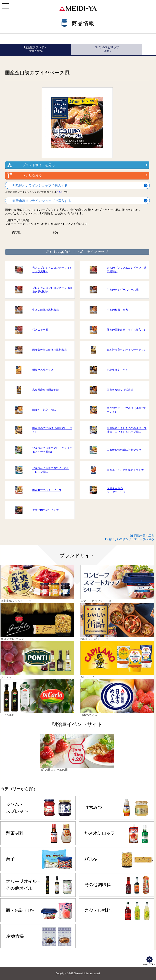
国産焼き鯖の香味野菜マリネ (124, 450)
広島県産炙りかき (117, 370)
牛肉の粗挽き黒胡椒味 (45, 310)
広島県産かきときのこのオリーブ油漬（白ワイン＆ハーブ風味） (127, 430)
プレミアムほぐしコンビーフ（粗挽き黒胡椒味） (52, 290)
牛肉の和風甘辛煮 (117, 310)
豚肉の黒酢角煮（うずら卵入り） (127, 330)
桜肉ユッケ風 (40, 330)
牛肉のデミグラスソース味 (123, 290)
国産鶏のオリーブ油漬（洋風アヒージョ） (127, 410)
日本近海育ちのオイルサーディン (127, 350)
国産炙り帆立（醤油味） (121, 390)
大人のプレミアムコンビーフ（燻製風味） (127, 270)
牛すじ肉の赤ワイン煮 (45, 510)
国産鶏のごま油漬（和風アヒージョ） (52, 430)
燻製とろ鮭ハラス (43, 370)
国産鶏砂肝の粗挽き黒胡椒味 (49, 350)
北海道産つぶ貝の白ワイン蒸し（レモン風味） (51, 470)
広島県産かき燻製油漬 (45, 390)
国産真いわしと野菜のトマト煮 (125, 470)
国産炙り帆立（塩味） (45, 410)
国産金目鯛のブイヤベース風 (116, 490)
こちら (60, 192)
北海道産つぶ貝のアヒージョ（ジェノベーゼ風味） (52, 450)
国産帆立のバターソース (47, 490)
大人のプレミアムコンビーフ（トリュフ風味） (52, 270)
